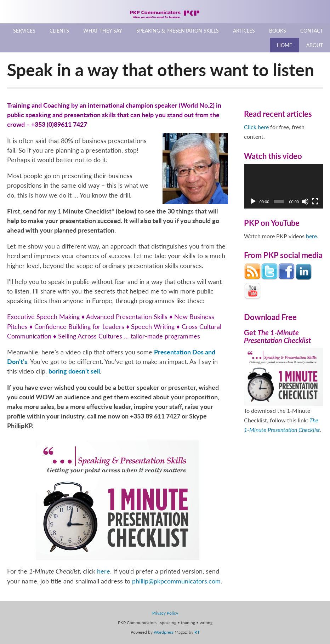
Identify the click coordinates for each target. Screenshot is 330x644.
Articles (244, 31)
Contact (312, 31)
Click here (256, 127)
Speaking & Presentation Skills (178, 31)
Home (285, 45)
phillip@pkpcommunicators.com (176, 581)
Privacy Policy (165, 613)
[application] (283, 186)
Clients (59, 31)
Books (278, 31)
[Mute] (305, 201)
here (104, 571)
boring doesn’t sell (74, 371)
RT (197, 632)
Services (24, 31)
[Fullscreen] (315, 201)
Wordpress (164, 632)
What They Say (103, 31)
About (315, 45)
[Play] (253, 201)
